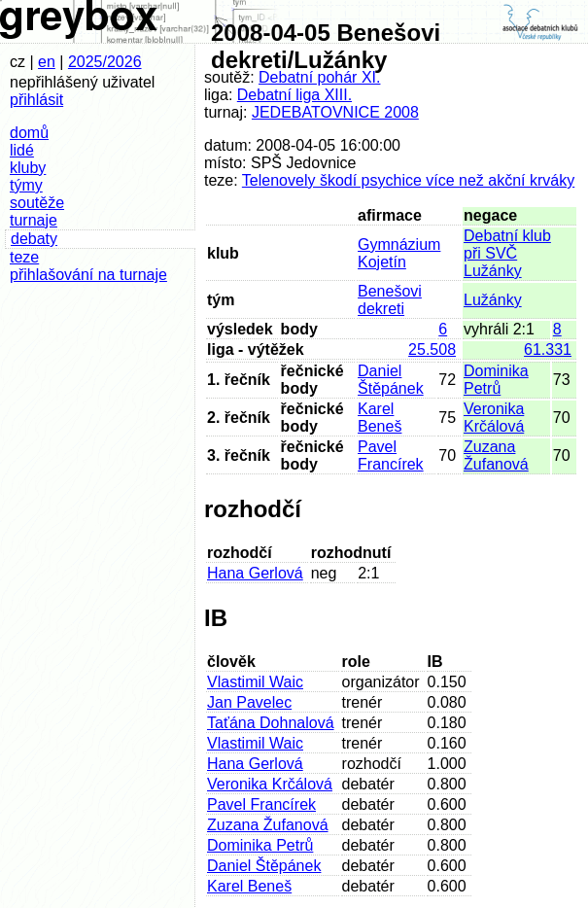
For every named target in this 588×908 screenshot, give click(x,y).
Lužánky (493, 300)
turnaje (34, 220)
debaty (34, 239)
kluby (28, 168)
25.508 (432, 349)
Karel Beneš (380, 418)
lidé (22, 150)
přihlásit (36, 100)
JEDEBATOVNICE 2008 (335, 112)
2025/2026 (105, 62)
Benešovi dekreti (390, 300)
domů (29, 133)
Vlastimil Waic (255, 682)
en (47, 62)
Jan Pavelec (249, 702)
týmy (26, 185)
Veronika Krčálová (494, 418)
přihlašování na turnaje (88, 275)
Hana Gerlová (255, 573)
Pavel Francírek (391, 455)
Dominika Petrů (496, 380)
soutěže (37, 203)
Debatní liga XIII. (294, 95)
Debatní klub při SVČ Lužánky (507, 253)
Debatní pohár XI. (319, 77)
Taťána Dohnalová (271, 723)
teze (24, 257)
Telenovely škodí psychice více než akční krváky (408, 180)
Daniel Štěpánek (391, 380)
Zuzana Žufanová (496, 455)
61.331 (548, 349)
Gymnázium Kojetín (399, 253)
